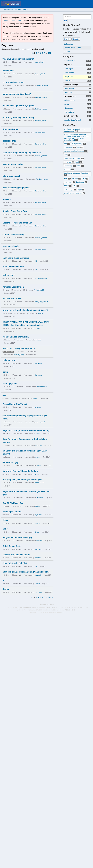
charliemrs (38, 363)
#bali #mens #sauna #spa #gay (77, 174)
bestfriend (82, 182)
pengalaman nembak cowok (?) (17, 538)
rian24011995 (40, 483)
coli (79, 162)
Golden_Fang (19, 355)
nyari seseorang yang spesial (16, 188)
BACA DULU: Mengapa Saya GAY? (19, 348)
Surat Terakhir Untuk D (13, 267)
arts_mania (38, 592)
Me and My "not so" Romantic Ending (20, 471)
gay (4, 395)
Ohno (5, 529)
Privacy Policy (51, 607)
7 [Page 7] (44, 53)
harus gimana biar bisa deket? (17, 94)
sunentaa (39, 541)
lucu (76, 186)
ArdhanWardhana (41, 278)
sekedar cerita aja (11, 246)
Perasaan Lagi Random (13, 287)
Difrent (37, 474)
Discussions (8, 10)
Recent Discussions (73, 48)
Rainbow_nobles (43, 85)
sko (67, 144)
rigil (36, 261)
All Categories (70, 61)
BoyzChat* (69, 92)
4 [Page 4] (38, 53)
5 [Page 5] (40, 53)
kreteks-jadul (39, 62)
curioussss (38, 549)
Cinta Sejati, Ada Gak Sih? (15, 563)
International (70, 112)
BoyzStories (69, 72)
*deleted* (7, 199)
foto (67, 155)
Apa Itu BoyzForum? (73, 120)
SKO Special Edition (74, 158)
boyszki (37, 523)
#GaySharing (79, 144)
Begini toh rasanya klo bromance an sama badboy (26, 430)
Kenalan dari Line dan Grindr (16, 555)
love (67, 178)
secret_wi (39, 445)
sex (81, 166)
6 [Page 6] (42, 53)
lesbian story (9, 275)
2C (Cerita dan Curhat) (13, 82)
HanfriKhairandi (42, 387)
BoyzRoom (69, 80)
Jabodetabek (70, 100)
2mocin (37, 584)
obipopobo (70, 147)
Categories (68, 44)
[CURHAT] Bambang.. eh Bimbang (19, 118)
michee (38, 457)
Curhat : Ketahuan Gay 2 (14, 235)
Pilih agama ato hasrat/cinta (16, 337)
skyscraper (38, 515)
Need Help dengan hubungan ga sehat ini (22, 153)
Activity (18, 10)
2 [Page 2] (35, 53)
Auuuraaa (38, 407)
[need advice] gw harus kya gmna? (19, 106)
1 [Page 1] (33, 53)
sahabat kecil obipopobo (75, 151)
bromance (69, 182)
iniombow (39, 498)
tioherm (39, 466)
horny (67, 186)
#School (69, 169)
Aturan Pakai (70, 610)
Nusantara (69, 108)
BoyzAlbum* (69, 88)
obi (80, 147)
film (85, 178)
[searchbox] (77, 17)
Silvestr (35, 398)
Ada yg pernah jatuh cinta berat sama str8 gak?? (25, 310)
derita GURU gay (10, 462)
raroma (40, 313)
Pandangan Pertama (12, 512)
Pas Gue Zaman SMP (12, 299)
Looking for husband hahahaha (17, 223)
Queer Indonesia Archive (13, 21)
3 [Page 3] (37, 53)
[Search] (65, 21)
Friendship (70, 166)
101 (50, 53)
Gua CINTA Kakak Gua (13, 503)
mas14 (38, 434)
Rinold (37, 532)
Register (76, 39)
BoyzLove (69, 77)
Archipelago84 (39, 290)
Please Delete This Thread (15, 404)
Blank (5, 520)
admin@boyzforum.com (79, 607)
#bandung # (70, 189)
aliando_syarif (40, 74)
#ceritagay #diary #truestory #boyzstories (75, 130)
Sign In (25, 10)
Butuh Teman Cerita (12, 546)
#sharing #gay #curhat (74, 193)
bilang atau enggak (11, 176)
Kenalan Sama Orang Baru (15, 211)
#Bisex (77, 178)
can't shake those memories (16, 258)
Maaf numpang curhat (13, 164)
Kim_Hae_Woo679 (42, 302)
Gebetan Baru (9, 360)
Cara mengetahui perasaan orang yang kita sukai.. (26, 572)
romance (69, 162)
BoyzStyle (69, 69)
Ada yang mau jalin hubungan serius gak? (22, 480)
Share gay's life (10, 384)
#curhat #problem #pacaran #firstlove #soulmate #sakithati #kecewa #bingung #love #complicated (76, 137)
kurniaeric (38, 575)
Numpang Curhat (11, 129)
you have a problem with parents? (18, 59)
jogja (81, 189)
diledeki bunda (9, 141)
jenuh (5, 372)
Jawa (67, 104)
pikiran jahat (8, 71)
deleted (6, 589)
